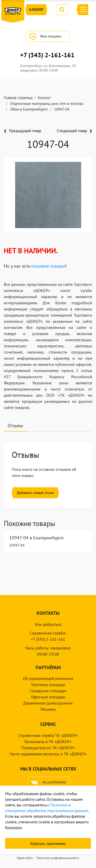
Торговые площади (48, 685)
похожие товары (48, 266)
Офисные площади (48, 697)
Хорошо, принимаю (48, 843)
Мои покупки (48, 36)
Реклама (48, 709)
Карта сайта (25, 858)
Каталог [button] (36, 10)
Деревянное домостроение (48, 703)
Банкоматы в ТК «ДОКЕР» (48, 742)
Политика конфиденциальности (58, 858)
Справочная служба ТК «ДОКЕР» (48, 735)
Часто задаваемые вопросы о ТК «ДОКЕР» (48, 754)
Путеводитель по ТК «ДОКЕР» (48, 748)
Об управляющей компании (48, 678)
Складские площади (48, 691)
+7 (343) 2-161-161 (47, 55)
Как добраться (48, 624)
